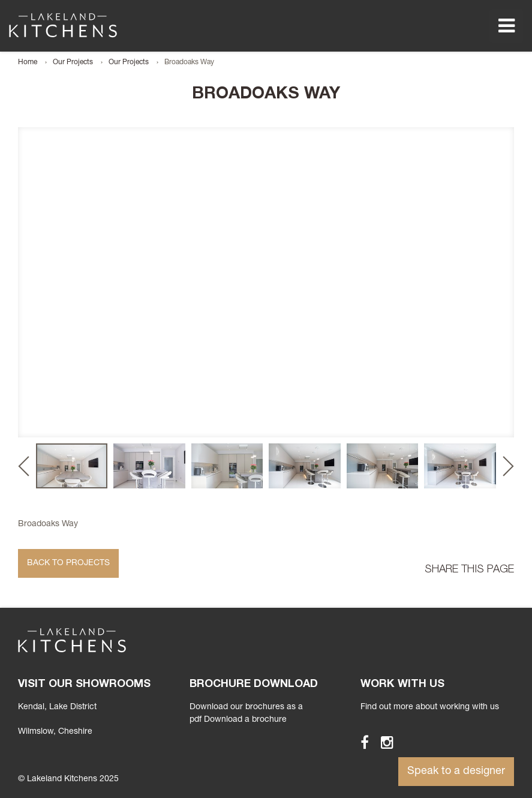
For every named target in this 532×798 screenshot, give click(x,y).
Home (28, 62)
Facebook (359, 742)
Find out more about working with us (430, 707)
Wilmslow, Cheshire (55, 732)
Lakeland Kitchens (63, 25)
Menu (506, 26)
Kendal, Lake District (57, 707)
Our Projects (73, 62)
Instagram (382, 742)
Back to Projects (68, 563)
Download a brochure (245, 720)
